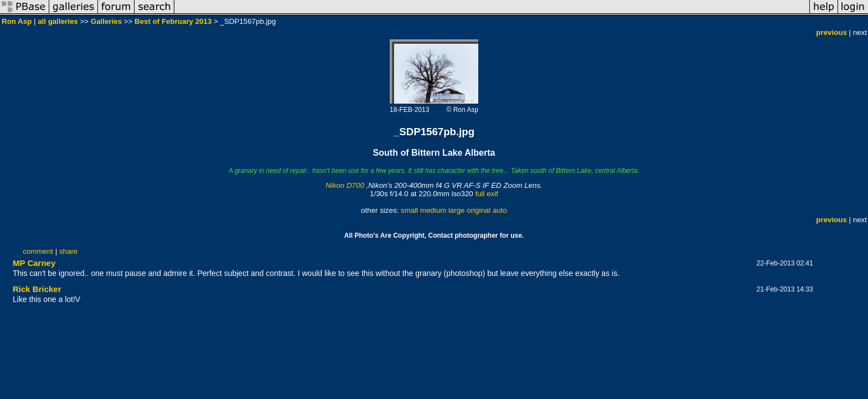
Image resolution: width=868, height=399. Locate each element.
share (68, 251)
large (457, 210)
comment (38, 251)
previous (831, 32)
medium (433, 210)
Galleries (106, 21)
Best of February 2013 (173, 21)
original (479, 210)
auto (500, 210)
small (409, 210)
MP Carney (34, 263)
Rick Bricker (37, 289)
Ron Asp (17, 21)
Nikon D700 (345, 185)
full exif (486, 194)
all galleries (58, 21)
